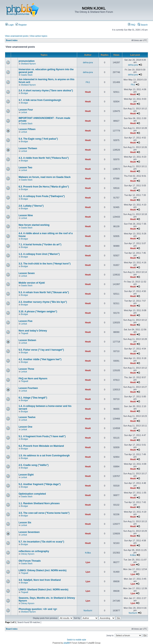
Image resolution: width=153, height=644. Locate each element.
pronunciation (26, 61)
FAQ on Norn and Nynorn (33, 379)
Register (21, 25)
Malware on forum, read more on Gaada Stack (45, 177)
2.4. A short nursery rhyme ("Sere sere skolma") (46, 91)
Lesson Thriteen (28, 148)
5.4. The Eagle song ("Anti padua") (38, 139)
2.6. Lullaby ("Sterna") (31, 206)
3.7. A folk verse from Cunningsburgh (40, 100)
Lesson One (25, 427)
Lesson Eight (26, 475)
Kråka (88, 553)
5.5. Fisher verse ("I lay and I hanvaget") (41, 350)
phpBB (67, 643)
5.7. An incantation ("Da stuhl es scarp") (41, 542)
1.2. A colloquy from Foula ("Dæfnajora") (42, 196)
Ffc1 (88, 82)
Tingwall (25, 333)
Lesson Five (25, 321)
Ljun (88, 562)
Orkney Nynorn (28, 554)
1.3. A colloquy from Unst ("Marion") (39, 254)
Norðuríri (88, 610)
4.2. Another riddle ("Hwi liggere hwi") (40, 359)
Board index (12, 40)
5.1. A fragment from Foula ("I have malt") (42, 436)
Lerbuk (24, 112)
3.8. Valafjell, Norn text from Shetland (40, 580)
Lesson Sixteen (27, 340)
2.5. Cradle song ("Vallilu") (33, 465)
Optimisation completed (32, 494)
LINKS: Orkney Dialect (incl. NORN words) (42, 570)
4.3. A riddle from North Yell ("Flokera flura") (44, 158)
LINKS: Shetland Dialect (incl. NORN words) (43, 590)
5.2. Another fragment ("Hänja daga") (39, 484)
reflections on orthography (34, 551)
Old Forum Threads (30, 561)
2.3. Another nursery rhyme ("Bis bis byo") (43, 302)
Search (143, 25)
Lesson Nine (26, 215)
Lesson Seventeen (29, 532)
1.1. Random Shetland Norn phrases (39, 503)
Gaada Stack (27, 75)
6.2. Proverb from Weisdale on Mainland (41, 446)
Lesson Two (25, 168)
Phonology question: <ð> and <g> (38, 609)
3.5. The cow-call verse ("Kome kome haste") (44, 513)
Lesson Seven (27, 273)
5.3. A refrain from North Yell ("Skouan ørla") (44, 292)
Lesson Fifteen (27, 129)
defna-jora (88, 62)
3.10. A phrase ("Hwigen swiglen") (38, 312)
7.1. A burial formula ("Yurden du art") (40, 245)
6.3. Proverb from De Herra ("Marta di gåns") (44, 187)
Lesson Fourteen (28, 388)
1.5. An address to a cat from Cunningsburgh (44, 456)
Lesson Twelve (27, 417)
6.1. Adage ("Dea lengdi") (33, 398)
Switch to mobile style (76, 640)
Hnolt (88, 92)
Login (10, 25)
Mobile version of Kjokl (32, 283)
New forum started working (34, 225)
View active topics (39, 36)
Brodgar (25, 93)
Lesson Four (26, 110)
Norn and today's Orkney (33, 331)
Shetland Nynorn (28, 64)
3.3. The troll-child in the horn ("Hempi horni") (45, 264)
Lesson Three (26, 369)
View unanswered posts (17, 36)
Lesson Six (25, 523)
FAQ (132, 25)
